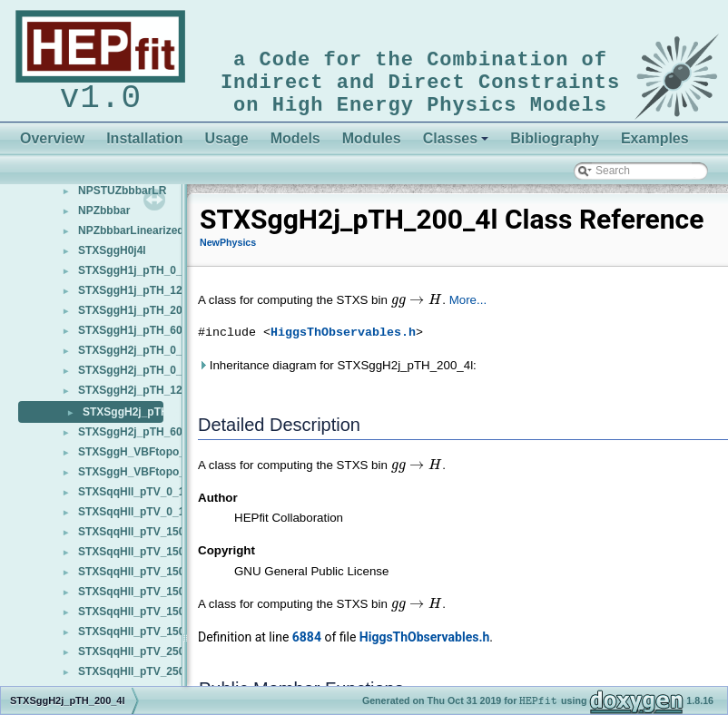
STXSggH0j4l (112, 258)
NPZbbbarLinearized (131, 238)
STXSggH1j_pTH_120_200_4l (153, 298)
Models (295, 146)
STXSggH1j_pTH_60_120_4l (150, 338)
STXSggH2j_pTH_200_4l (145, 419)
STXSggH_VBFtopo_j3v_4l (147, 479)
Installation (144, 146)
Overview (52, 146)
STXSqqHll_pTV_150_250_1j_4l (158, 579)
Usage (227, 146)
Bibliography (555, 146)
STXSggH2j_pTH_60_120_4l (150, 439)
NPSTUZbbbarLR (122, 198)
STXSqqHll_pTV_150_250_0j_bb (161, 559)
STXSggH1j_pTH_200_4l (141, 318)
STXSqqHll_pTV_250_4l (139, 659)
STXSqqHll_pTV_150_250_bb (153, 639)
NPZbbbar (104, 218)
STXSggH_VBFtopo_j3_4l (144, 459)
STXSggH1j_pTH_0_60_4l (144, 278)
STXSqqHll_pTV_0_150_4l (145, 499)
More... (468, 307)
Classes (456, 146)
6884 (307, 644)
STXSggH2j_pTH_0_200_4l (147, 357)
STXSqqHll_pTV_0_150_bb (147, 519)
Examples (655, 146)
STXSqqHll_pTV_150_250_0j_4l (158, 539)
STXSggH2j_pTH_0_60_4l (144, 377)
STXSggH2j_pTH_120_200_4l (153, 397)
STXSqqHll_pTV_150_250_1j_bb (161, 599)
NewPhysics (228, 250)
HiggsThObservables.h (343, 340)
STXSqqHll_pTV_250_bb (141, 679)
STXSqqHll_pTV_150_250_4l (151, 619)
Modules (372, 146)
